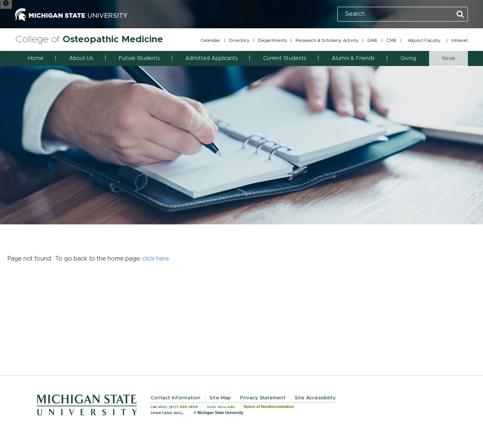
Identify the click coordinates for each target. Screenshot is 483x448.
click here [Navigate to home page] (156, 259)
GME (372, 40)
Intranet (460, 40)
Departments (272, 40)
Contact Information (175, 398)
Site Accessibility (315, 398)
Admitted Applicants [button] (211, 58)
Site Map (220, 398)
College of (89, 39)
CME (391, 40)
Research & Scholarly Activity (327, 40)
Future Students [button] (139, 58)
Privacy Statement (263, 398)
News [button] (448, 58)
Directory (239, 40)
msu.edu (226, 407)
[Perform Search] (460, 15)
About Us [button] (81, 58)
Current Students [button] (285, 58)
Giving (408, 58)
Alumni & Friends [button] (353, 58)
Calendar (210, 40)
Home (36, 58)
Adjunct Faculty (424, 40)
